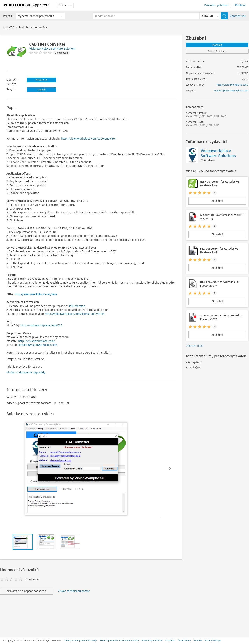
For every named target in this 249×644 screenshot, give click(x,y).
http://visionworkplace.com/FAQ (42, 325)
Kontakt (198, 640)
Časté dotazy (184, 640)
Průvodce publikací (216, 5)
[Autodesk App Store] (27, 5)
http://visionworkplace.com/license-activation (75, 314)
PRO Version (77, 306)
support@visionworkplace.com (231, 91)
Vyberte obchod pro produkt (36, 16)
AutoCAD (9, 27)
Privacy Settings (213, 640)
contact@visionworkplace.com (37, 345)
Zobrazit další (195, 346)
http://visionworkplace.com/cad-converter (89, 139)
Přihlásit (240, 5)
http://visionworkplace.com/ (37, 341)
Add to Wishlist (217, 51)
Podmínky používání (152, 640)
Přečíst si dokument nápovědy (26, 373)
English (41, 90)
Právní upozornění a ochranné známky (119, 640)
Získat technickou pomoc (74, 591)
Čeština (65, 5)
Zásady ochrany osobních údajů (81, 640)
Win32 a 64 (41, 80)
